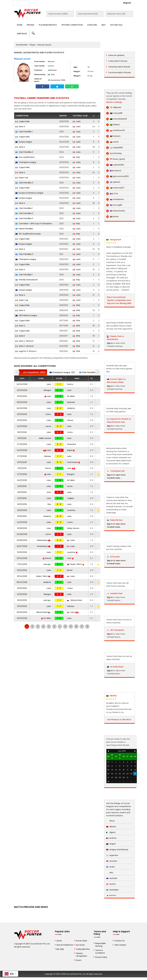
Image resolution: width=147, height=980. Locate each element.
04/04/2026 (22, 384)
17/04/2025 (22, 564)
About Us (38, 3)
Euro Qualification (25, 157)
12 (87, 626)
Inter (49, 492)
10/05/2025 (22, 552)
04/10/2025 (22, 522)
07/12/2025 (22, 474)
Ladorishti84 (115, 165)
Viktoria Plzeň (75, 600)
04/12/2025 (22, 480)
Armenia (112, 861)
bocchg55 (114, 205)
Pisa (49, 504)
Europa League (24, 142)
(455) (33, 372)
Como (70, 432)
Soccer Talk (116, 25)
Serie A (20, 127)
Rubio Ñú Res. (115, 520)
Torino (48, 414)
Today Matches (83, 949)
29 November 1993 (57, 80)
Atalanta (71, 408)
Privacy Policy (101, 957)
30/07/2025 (22, 546)
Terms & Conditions (100, 952)
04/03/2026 (22, 408)
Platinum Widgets (48, 25)
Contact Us (71, 3)
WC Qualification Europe (28, 234)
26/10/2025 (22, 510)
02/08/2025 (22, 540)
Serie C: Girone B (24, 341)
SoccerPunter (22, 45)
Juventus (71, 510)
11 (82, 626)
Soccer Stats (81, 941)
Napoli (71, 450)
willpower (114, 107)
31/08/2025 (22, 528)
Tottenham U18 (116, 471)
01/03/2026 (22, 414)
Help (103, 25)
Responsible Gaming (100, 945)
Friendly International (26, 280)
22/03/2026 (22, 390)
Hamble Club (115, 593)
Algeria (111, 832)
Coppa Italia (22, 121)
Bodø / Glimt (75, 564)
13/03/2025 (22, 600)
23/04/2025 (22, 558)
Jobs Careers (120, 945)
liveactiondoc (116, 211)
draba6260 (115, 148)
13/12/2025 (22, 468)
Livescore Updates (116, 55)
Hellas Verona (45, 438)
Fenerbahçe (44, 546)
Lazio (77, 121)
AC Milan (71, 396)
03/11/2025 (22, 498)
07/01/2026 (22, 444)
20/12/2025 (22, 462)
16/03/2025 (22, 594)
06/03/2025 (22, 612)
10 (76, 626)
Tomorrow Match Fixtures (120, 73)
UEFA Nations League (26, 315)
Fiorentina (72, 444)
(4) (90, 372)
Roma (70, 570)
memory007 (115, 188)
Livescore (92, 25)
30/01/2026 (22, 420)
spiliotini (113, 182)
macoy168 (114, 113)
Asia (110, 873)
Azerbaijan (112, 890)
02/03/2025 (22, 618)
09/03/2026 (22, 402)
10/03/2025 (22, 606)
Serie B (20, 336)
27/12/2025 (22, 456)
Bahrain (111, 895)
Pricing (30, 25)
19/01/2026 (22, 432)
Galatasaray (44, 540)
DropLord (114, 171)
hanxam (113, 136)
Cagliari (70, 498)
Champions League (26, 162)
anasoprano (115, 199)
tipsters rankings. (114, 102)
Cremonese (73, 462)
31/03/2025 (22, 588)
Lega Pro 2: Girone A (26, 351)
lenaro (112, 217)
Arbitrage (22, 34)
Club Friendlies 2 (24, 213)
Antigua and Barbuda (117, 850)
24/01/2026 (22, 426)
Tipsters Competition (72, 25)
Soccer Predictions (65, 945)
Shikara (113, 125)
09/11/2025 (22, 492)
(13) (62, 372)
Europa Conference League (29, 193)
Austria (111, 884)
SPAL (77, 305)
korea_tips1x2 (116, 159)
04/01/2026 (22, 450)
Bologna (47, 390)
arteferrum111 (115, 130)
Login (113, 3)
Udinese (47, 456)
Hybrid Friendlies (24, 229)
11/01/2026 (22, 438)
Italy (76, 157)
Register (127, 3)
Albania (111, 827)
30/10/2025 (22, 504)
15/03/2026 (22, 396)
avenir (112, 142)
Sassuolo (71, 402)
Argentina (112, 855)
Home (20, 25)
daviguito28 (114, 240)
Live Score (80, 945)
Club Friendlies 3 (24, 152)
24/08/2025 (22, 534)
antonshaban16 (117, 119)
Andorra (111, 838)
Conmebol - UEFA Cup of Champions (34, 224)
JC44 (112, 194)
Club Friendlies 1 (24, 132)
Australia (112, 878)
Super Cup (22, 178)
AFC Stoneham (115, 630)
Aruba (110, 867)
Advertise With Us (54, 3)
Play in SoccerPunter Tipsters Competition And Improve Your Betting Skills (119, 300)
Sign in (110, 343)
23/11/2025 (22, 486)
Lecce (48, 426)
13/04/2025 (22, 570)
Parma (70, 384)
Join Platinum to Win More (119, 720)
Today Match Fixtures (118, 61)
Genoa (70, 420)
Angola (111, 844)
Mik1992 (112, 696)
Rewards (84, 3)
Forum (79, 960)
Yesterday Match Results (119, 67)
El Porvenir (113, 557)
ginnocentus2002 (117, 176)
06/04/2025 (22, 582)
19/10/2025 (22, 516)
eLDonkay (114, 153)
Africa (110, 821)
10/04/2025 (22, 576)
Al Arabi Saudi (115, 667)
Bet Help (60, 949)
